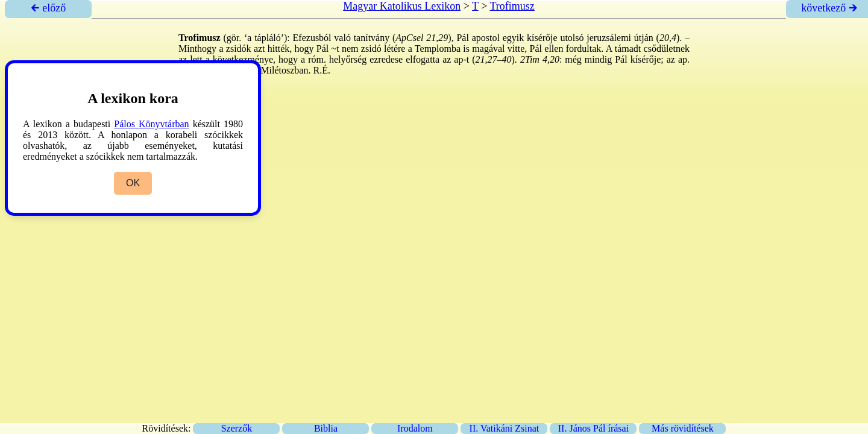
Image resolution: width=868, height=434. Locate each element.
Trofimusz (512, 6)
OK (133, 183)
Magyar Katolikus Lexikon (402, 6)
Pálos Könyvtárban (151, 124)
